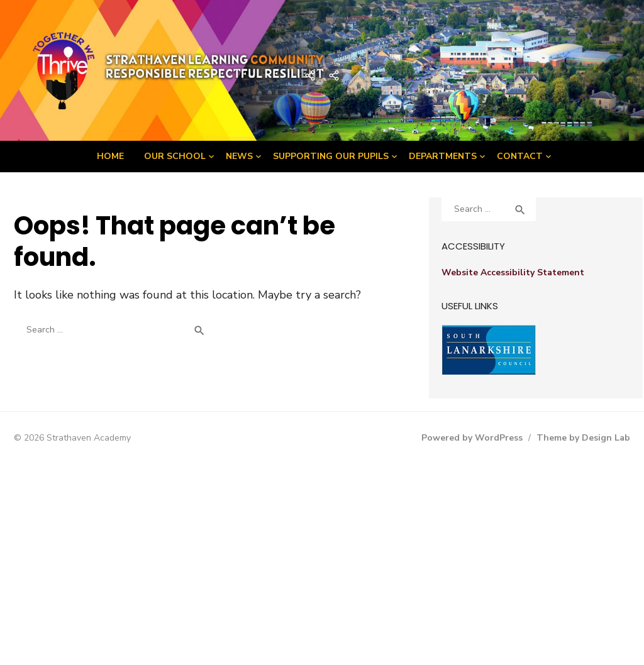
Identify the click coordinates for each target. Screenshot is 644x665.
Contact (520, 156)
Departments (443, 156)
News (239, 156)
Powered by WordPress (472, 438)
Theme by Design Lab (583, 438)
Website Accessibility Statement (513, 272)
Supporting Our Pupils (331, 156)
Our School (175, 156)
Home (110, 156)
